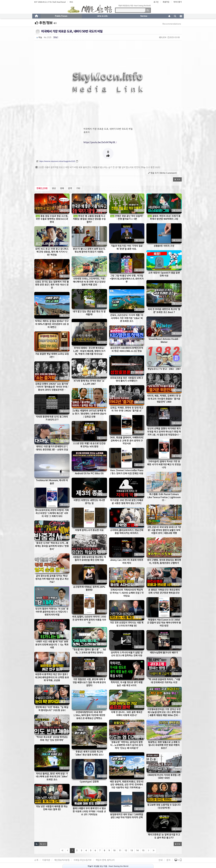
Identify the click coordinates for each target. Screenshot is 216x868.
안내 (160, 860)
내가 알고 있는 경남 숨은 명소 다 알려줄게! (89, 313)
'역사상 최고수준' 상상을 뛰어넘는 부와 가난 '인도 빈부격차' (52, 738)
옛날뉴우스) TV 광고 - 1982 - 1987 (164, 369)
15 (143, 850)
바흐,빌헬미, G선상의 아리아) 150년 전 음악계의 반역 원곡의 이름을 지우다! (89, 619)
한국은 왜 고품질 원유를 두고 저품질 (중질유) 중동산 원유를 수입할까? (89, 219)
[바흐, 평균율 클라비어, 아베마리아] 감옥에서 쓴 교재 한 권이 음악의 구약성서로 (127, 440)
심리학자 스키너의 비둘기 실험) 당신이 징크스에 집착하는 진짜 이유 (127, 654)
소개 (36, 860)
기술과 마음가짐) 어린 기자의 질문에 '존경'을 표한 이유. (127, 247)
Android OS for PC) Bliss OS (89, 473)
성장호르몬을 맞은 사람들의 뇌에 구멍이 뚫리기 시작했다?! (127, 379)
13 (132, 850)
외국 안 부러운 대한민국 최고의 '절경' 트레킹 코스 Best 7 (164, 311)
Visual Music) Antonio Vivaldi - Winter (164, 340)
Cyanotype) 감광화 (89, 781)
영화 (62, 188)
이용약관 (46, 860)
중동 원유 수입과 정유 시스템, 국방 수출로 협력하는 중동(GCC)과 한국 (52, 219)
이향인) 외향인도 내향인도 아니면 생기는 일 (89, 502)
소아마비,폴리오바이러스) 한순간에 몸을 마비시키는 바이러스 (127, 532)
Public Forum (61, 16)
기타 (78, 188)
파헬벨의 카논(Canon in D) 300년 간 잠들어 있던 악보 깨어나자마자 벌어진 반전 (164, 623)
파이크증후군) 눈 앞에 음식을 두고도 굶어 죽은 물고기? (164, 836)
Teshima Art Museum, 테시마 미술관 (52, 482)
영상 (54, 188)
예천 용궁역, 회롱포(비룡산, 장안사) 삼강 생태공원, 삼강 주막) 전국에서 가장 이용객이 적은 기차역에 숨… (127, 784)
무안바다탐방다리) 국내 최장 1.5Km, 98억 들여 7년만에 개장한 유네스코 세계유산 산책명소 (89, 715)
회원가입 (166, 2)
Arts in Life (102, 16)
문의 (168, 860)
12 (126, 850)
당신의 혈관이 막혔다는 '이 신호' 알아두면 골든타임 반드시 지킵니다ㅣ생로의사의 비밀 (52, 611)
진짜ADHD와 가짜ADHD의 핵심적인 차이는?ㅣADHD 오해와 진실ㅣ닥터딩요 (127, 593)
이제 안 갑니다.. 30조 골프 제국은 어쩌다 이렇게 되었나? (127, 714)
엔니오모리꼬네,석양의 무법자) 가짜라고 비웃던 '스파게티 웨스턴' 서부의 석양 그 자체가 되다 (52, 513)
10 (114, 850)
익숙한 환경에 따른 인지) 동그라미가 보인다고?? (52, 418)
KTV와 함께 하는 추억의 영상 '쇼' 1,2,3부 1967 (89, 382)
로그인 (156, 2)
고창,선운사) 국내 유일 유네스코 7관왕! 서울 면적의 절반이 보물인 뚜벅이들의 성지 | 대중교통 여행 (164, 530)
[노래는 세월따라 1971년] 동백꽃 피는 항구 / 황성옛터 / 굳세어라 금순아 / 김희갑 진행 (89, 413)
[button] (177, 179)
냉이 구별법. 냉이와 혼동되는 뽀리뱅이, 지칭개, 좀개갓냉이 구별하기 (164, 561)
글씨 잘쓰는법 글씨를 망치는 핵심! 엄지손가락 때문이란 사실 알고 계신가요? (52, 579)
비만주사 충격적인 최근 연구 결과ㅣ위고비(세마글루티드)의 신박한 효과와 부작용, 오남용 (52, 677)
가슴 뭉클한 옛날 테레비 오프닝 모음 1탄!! (52, 355)
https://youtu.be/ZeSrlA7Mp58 (99, 142)
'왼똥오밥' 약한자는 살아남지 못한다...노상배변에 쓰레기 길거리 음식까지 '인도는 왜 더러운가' (127, 745)
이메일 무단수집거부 (83, 860)
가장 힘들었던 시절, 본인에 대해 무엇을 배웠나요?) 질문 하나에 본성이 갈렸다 (89, 682)
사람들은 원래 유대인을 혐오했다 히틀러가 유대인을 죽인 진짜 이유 (89, 558)
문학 (70, 188)
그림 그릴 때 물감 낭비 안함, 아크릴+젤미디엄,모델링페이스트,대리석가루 (127, 278)
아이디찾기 (178, 2)
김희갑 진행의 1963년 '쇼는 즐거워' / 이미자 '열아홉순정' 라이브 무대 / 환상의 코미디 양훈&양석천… (52, 387)
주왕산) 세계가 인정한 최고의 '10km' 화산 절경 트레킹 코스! (89, 753)
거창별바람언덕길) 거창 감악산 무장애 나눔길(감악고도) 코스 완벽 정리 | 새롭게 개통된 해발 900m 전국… (164, 712)
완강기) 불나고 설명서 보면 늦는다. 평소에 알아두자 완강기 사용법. (89, 250)
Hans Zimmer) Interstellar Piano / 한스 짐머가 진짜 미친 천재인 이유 (127, 472)
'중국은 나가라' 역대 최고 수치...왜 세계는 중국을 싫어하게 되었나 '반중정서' (52, 546)
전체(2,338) (42, 188)
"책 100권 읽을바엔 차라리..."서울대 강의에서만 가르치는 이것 (164, 681)
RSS (71, 2)
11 (120, 850)
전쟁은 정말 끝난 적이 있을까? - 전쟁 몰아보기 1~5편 (127, 217)
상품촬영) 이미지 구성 (164, 246)
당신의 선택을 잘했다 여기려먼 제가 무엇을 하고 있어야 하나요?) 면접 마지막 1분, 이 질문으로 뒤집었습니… (164, 431)
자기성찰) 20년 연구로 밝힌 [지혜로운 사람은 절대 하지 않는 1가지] (127, 502)
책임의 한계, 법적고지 (105, 860)
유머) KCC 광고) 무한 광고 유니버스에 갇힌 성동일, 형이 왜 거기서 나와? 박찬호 (52, 252)
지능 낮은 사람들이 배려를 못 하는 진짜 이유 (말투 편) (52, 808)
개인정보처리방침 (62, 860)
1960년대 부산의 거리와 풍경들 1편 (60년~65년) (164, 776)
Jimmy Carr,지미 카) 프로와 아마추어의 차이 (127, 561)
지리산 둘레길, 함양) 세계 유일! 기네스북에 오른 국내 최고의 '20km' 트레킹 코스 (52, 776)
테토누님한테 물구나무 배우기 (164, 652)
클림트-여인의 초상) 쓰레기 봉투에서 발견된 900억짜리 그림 (164, 217)
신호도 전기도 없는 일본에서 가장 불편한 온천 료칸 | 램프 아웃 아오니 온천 (52, 285)
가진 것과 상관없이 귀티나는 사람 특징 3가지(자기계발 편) (127, 624)
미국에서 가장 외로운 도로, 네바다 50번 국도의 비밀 (72, 31)
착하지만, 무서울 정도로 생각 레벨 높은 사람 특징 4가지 (127, 684)
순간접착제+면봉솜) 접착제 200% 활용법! (89, 588)
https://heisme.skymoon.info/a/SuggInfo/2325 (57, 161)
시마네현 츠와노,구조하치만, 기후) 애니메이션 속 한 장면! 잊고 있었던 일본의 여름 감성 (89, 281)
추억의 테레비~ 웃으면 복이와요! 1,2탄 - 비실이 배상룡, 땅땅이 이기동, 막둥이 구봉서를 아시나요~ (89, 351)
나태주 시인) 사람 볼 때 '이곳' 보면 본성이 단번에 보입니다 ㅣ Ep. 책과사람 (52, 644)
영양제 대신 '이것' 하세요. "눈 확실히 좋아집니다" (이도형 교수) (52, 709)
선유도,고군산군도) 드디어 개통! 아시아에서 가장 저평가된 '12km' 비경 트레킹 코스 (127, 318)
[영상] (56, 37)
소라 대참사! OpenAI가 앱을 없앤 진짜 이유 (164, 274)
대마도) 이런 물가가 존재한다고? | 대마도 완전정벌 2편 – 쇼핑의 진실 (52, 448)
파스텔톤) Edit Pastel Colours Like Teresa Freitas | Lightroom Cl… (164, 497)
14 (137, 850)
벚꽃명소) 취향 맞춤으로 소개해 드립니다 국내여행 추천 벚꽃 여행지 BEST (164, 745)
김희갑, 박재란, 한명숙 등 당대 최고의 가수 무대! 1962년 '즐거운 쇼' (127, 409)
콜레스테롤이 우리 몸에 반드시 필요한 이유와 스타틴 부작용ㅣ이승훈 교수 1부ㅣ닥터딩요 (89, 811)
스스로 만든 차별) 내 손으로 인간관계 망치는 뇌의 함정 (89, 445)
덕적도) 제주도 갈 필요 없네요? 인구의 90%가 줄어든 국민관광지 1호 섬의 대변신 (52, 324)
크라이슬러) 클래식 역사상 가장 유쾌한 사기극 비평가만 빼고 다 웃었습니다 (164, 464)
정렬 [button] (178, 844)
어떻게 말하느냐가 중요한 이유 (89, 530)
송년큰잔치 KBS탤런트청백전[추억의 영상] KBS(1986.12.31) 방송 (127, 349)
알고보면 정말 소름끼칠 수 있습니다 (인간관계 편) (164, 806)
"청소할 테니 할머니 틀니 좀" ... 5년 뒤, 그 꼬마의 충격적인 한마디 (89, 651)
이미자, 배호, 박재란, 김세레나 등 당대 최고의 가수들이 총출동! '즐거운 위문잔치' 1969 (164, 399)
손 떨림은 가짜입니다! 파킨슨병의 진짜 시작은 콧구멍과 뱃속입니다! (164, 591)
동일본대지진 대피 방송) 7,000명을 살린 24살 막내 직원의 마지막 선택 (127, 816)
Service (144, 16)
